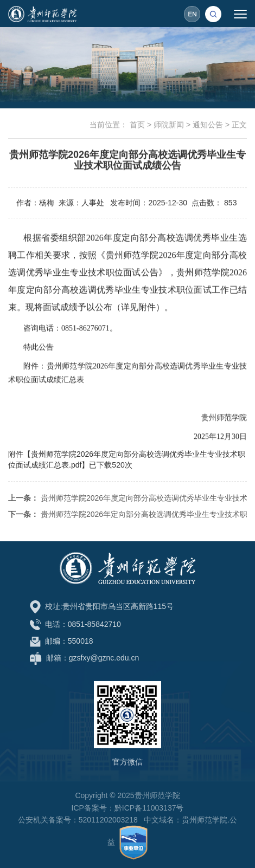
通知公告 (208, 125)
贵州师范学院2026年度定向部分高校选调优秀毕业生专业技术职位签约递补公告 (127, 514)
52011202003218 (108, 820)
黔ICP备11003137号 (149, 808)
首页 (137, 125)
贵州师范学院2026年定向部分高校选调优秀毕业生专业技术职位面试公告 (127, 530)
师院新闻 (169, 125)
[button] (214, 14)
